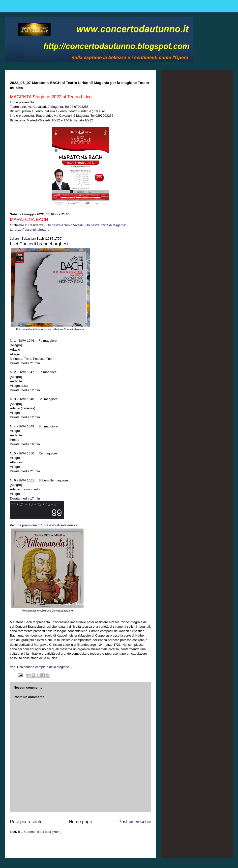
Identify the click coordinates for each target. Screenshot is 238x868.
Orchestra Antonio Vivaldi (64, 225)
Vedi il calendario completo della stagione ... (41, 667)
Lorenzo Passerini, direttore (30, 230)
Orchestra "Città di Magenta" (106, 225)
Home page (80, 822)
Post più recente (26, 822)
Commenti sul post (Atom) (43, 832)
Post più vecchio (135, 822)
